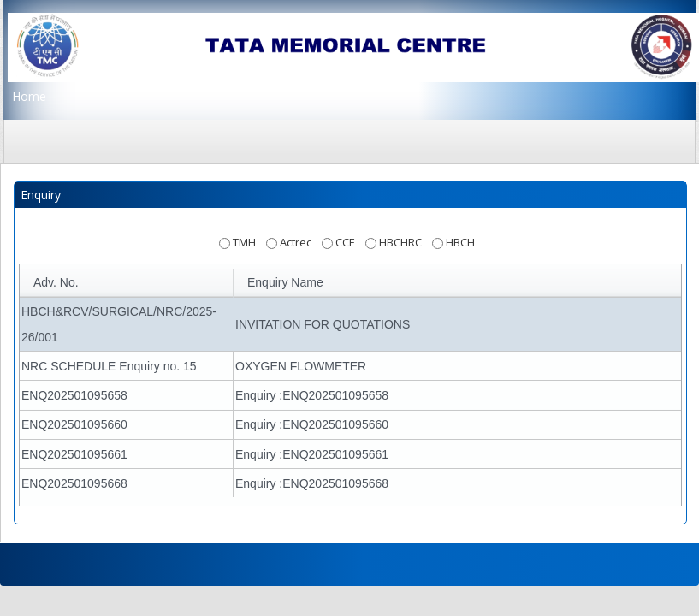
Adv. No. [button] (56, 282)
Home (29, 96)
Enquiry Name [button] (285, 282)
